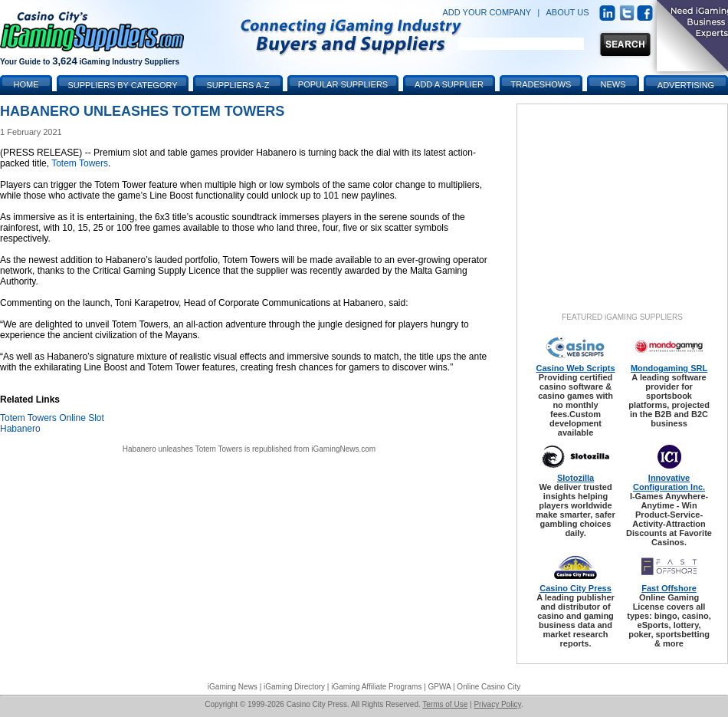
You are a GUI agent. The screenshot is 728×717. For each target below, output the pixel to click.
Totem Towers (80, 163)
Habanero (20, 429)
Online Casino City (489, 687)
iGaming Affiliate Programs (376, 687)
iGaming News (233, 687)
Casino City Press (576, 588)
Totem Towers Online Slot (52, 418)
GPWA (440, 687)
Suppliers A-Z (238, 85)
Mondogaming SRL (669, 368)
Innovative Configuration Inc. (669, 482)
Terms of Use (445, 704)
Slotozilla (576, 478)
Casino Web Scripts (575, 368)
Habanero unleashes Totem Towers (182, 449)
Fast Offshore (669, 588)
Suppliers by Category (122, 85)
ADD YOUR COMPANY (487, 12)
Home (26, 84)
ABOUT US (568, 12)
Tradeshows (541, 84)
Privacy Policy (497, 704)
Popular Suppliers (343, 84)
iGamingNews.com (343, 449)
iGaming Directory (294, 687)
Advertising (686, 85)
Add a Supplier (449, 84)
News (613, 84)
